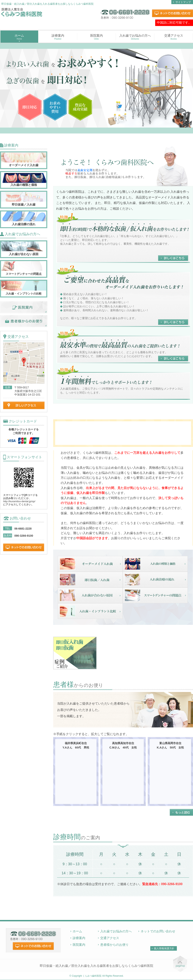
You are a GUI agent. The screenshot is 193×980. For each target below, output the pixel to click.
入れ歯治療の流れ (24, 224)
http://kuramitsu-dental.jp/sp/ (19, 501)
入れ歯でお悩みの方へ (135, 37)
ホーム (77, 931)
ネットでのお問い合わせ (158, 931)
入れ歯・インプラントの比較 (24, 294)
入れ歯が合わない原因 (24, 254)
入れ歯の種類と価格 (24, 185)
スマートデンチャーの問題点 (24, 274)
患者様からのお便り (114, 945)
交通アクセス (174, 37)
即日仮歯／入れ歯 (24, 204)
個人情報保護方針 (164, 948)
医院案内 (96, 37)
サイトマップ (183, 2)
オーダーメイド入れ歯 (24, 165)
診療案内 (58, 37)
